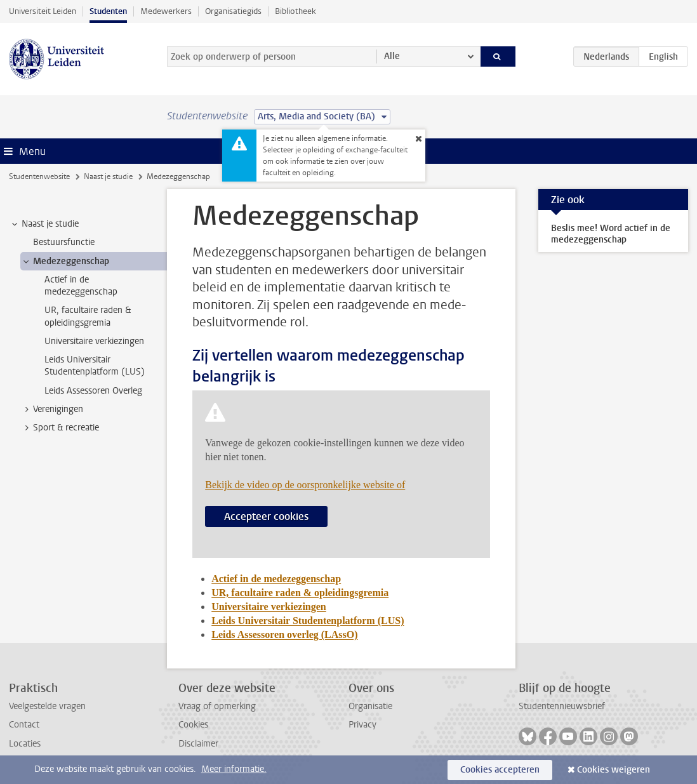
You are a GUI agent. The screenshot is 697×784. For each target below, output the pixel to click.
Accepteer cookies (266, 516)
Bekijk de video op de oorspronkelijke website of (305, 485)
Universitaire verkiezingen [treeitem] (94, 341)
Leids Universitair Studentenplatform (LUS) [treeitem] (95, 366)
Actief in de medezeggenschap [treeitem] (81, 286)
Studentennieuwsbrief (562, 706)
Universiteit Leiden (43, 11)
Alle (392, 56)
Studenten (108, 11)
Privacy (362, 725)
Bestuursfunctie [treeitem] (64, 242)
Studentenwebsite (39, 176)
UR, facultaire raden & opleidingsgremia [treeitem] (88, 316)
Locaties (25, 744)
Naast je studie (108, 176)
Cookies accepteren (500, 770)
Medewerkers (166, 11)
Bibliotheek (295, 11)
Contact (24, 725)
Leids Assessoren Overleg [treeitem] (93, 391)
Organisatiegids (233, 11)
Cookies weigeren (614, 770)
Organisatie (370, 706)
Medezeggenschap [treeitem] (65, 262)
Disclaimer (198, 744)
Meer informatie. (234, 769)
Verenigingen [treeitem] (52, 409)
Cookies (193, 725)
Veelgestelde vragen (47, 706)
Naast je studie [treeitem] (44, 224)
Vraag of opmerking (217, 706)
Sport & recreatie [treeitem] (60, 428)
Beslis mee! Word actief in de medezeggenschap (611, 234)
